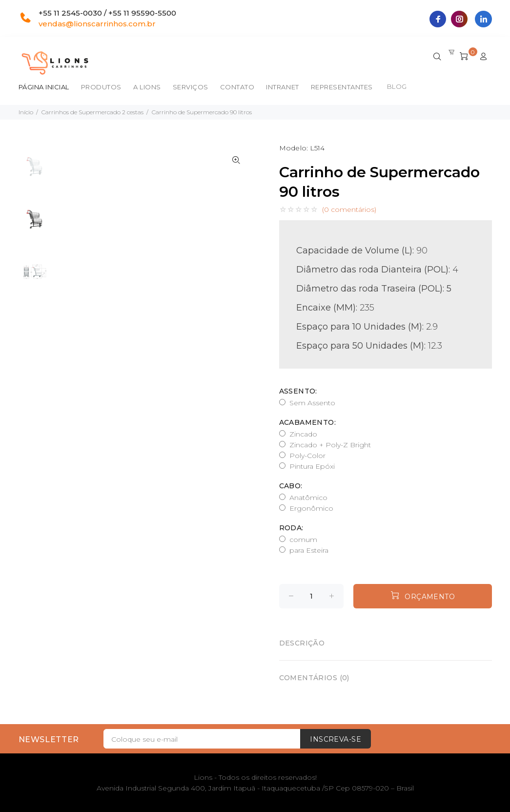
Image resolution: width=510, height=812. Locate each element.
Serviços (191, 87)
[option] (35, 171)
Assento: (298, 391)
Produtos (101, 87)
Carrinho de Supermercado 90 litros (202, 112)
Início (26, 112)
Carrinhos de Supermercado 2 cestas (92, 112)
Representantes (342, 87)
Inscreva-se (336, 739)
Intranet (282, 87)
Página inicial (44, 87)
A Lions (147, 87)
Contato (237, 87)
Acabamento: (308, 422)
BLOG (397, 86)
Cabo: (291, 486)
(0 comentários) (349, 209)
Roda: (291, 528)
